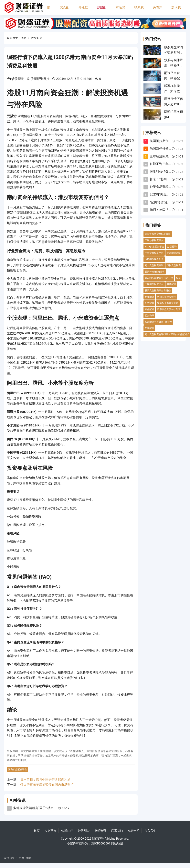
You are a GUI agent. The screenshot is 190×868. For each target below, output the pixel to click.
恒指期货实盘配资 (154, 259)
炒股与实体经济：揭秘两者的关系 (174, 65)
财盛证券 (98, 839)
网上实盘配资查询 (154, 265)
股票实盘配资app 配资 (169, 309)
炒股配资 (102, 10)
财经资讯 (120, 10)
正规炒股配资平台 (154, 240)
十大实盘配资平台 (154, 253)
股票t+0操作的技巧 (155, 272)
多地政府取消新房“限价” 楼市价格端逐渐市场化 (46, 808)
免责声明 (158, 10)
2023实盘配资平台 (154, 247)
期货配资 (172, 247)
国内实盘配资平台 (17, 769)
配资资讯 (149, 316)
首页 (48, 10)
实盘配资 (65, 10)
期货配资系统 (174, 253)
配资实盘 (149, 303)
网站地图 (117, 844)
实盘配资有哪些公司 (168, 303)
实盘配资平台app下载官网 (158, 322)
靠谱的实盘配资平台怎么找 (159, 278)
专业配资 (149, 297)
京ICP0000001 (101, 844)
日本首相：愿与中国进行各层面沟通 (45, 780)
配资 (178, 278)
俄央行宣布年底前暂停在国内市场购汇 (47, 785)
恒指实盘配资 (174, 265)
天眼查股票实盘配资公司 (158, 234)
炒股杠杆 (83, 10)
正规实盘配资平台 (154, 284)
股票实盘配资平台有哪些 (158, 291)
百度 (21, 858)
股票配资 (171, 284)
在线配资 (149, 328)
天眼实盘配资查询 (167, 297)
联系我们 (139, 10)
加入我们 (176, 10)
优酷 (28, 858)
